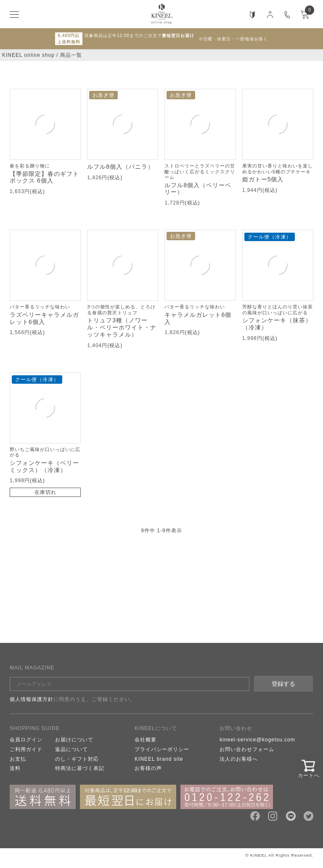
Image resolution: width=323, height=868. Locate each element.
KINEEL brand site (159, 759)
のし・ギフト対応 (77, 759)
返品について (71, 749)
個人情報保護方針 (32, 699)
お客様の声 (148, 768)
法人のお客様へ (239, 759)
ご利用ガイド (26, 749)
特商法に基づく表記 (80, 768)
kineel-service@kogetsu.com (257, 740)
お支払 (18, 759)
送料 (15, 768)
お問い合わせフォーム (247, 749)
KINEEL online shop (28, 55)
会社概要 (146, 740)
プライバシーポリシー (162, 749)
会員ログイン (26, 740)
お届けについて (74, 740)
